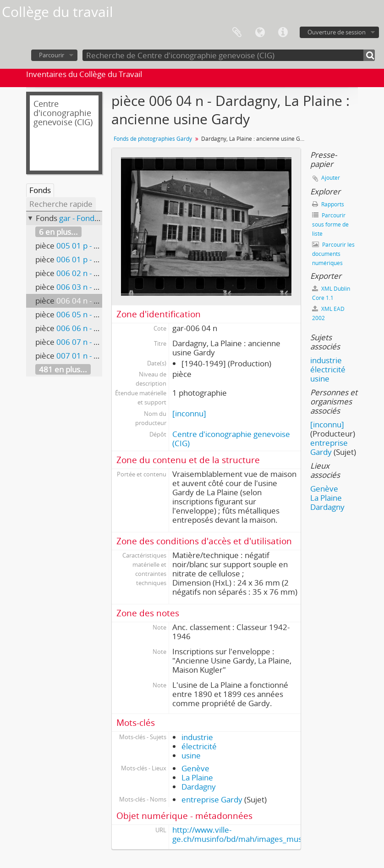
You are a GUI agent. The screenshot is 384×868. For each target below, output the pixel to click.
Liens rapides (283, 33)
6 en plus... (58, 232)
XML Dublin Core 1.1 (331, 293)
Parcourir (52, 55)
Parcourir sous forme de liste (330, 224)
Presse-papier (237, 33)
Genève (195, 768)
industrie (197, 737)
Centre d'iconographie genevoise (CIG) (231, 439)
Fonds (40, 190)
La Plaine (197, 777)
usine (191, 755)
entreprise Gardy (212, 799)
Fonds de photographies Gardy (153, 139)
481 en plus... (63, 369)
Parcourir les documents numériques (333, 254)
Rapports (328, 204)
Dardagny (199, 787)
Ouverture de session (337, 32)
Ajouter (331, 178)
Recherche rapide (61, 204)
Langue (260, 33)
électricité (199, 746)
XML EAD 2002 (328, 313)
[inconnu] (189, 413)
